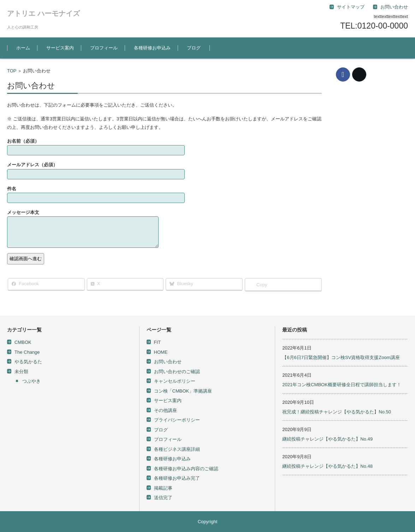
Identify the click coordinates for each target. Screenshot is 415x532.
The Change (27, 352)
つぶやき (31, 381)
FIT (158, 342)
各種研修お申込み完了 (177, 478)
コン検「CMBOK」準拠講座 (183, 391)
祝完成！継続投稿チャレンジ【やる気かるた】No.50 (337, 412)
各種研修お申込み (152, 48)
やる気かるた (28, 362)
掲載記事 (163, 488)
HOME (161, 352)
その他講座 (165, 410)
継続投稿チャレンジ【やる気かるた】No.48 (327, 466)
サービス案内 (60, 48)
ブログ (194, 48)
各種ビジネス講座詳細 (177, 449)
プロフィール (104, 48)
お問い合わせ (168, 362)
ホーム (23, 48)
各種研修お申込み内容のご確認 (186, 469)
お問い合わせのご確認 (177, 372)
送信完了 (163, 498)
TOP (12, 71)
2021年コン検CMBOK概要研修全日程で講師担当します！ (342, 385)
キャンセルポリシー (175, 381)
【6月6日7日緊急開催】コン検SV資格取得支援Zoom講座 (341, 357)
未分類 (21, 372)
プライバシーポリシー (177, 420)
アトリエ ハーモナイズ (43, 13)
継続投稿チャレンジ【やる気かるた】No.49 (327, 439)
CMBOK (23, 342)
